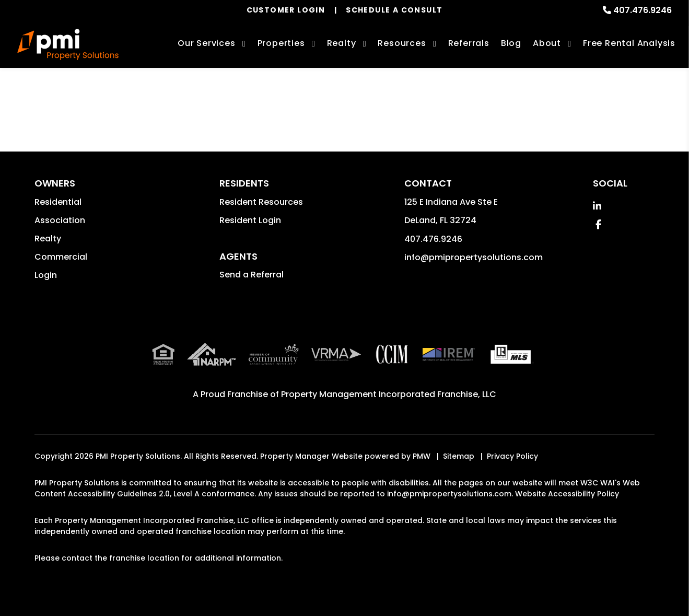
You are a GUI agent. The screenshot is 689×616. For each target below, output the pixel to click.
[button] (597, 206)
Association (60, 220)
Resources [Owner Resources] (402, 43)
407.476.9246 (643, 10)
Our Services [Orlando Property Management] (207, 43)
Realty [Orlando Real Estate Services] (342, 43)
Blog (511, 43)
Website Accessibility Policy (567, 494)
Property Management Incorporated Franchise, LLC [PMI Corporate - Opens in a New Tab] (389, 394)
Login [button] (46, 275)
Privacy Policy (512, 456)
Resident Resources (261, 202)
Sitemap (459, 456)
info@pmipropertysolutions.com (474, 257)
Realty (48, 239)
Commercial (61, 257)
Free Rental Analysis (629, 43)
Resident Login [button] (250, 220)
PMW (422, 456)
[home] (68, 44)
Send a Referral (252, 275)
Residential (58, 202)
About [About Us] (547, 43)
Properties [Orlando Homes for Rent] (281, 43)
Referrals (469, 43)
